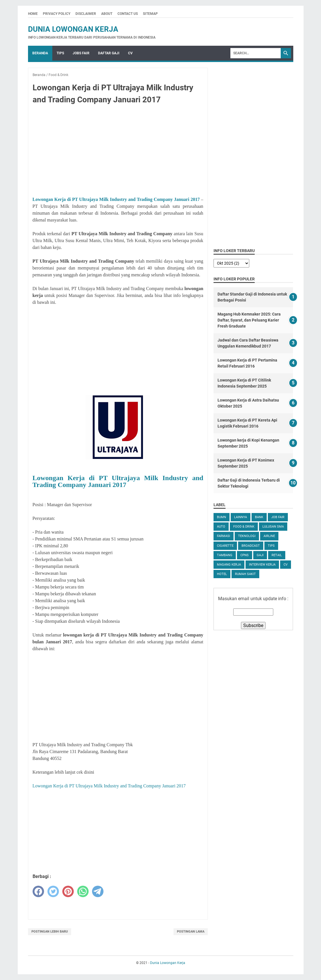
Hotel (222, 574)
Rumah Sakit (245, 574)
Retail (277, 555)
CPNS (245, 555)
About (107, 14)
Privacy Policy (57, 14)
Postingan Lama (191, 932)
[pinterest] (68, 891)
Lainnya (241, 517)
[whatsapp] (83, 891)
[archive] (231, 263)
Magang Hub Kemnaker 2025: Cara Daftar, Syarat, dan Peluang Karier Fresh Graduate (249, 320)
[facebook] (38, 891)
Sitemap (150, 14)
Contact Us (128, 14)
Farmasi (224, 536)
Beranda (40, 53)
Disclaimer (86, 14)
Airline (269, 536)
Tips (60, 53)
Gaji (260, 555)
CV (130, 53)
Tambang (225, 555)
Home (33, 14)
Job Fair (278, 517)
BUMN (222, 517)
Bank (259, 517)
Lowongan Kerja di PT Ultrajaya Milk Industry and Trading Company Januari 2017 (116, 199)
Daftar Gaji (109, 53)
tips (271, 546)
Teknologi (247, 536)
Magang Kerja (229, 565)
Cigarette (225, 546)
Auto (221, 527)
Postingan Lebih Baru (50, 932)
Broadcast (251, 546)
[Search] (256, 53)
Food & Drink (244, 527)
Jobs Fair (81, 53)
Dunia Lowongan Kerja (73, 29)
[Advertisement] (118, 151)
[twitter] (53, 891)
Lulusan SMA (273, 527)
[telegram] (98, 891)
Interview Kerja (262, 565)
